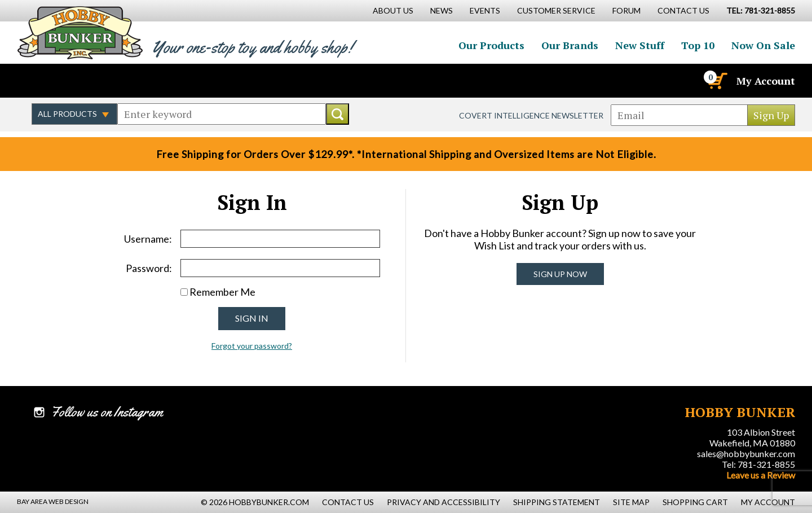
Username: (148, 239)
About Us (393, 10)
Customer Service (556, 10)
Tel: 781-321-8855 (758, 464)
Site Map (631, 502)
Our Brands (570, 45)
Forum (626, 10)
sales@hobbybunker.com (746, 453)
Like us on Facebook (42, 81)
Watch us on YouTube (115, 81)
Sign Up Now (560, 274)
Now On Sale (763, 45)
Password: (149, 268)
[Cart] (717, 81)
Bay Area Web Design (53, 501)
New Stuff (640, 45)
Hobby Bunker (80, 32)
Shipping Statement (557, 502)
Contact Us (683, 10)
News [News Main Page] (442, 10)
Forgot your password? (252, 346)
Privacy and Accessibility (443, 502)
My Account (766, 81)
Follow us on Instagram (91, 81)
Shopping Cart (695, 502)
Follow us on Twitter (67, 81)
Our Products (491, 45)
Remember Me (222, 292)
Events (485, 10)
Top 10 (698, 45)
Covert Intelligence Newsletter (531, 115)
